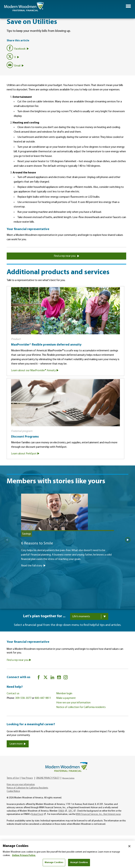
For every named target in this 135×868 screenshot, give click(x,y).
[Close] (129, 846)
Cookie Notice (13, 791)
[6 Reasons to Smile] (68, 548)
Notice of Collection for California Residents (27, 788)
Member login (64, 694)
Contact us (13, 694)
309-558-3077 (23, 698)
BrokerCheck (37, 814)
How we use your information (73, 703)
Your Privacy (27, 778)
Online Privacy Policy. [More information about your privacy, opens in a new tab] (24, 855)
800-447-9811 (43, 698)
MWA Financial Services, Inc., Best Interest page (98, 814)
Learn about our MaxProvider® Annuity (35, 371)
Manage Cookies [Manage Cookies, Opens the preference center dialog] (54, 862)
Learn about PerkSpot (25, 454)
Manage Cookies (68, 778)
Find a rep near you (67, 256)
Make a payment (66, 698)
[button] (128, 6)
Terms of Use (13, 778)
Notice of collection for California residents (81, 707)
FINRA (61, 811)
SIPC (71, 811)
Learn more (18, 744)
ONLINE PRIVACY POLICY (48, 778)
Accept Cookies (79, 862)
